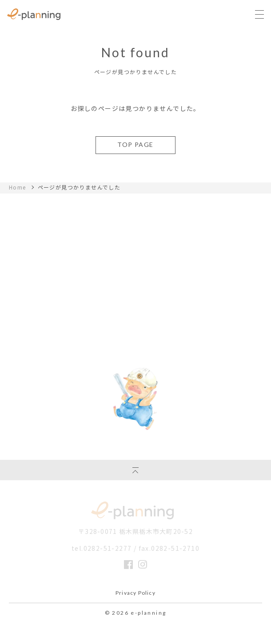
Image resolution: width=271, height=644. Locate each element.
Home (18, 187)
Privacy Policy (135, 593)
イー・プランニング (135, 510)
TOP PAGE (135, 144)
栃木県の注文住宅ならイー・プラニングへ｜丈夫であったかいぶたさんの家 (34, 14)
